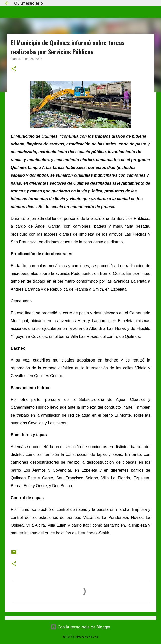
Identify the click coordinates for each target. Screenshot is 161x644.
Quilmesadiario (29, 3)
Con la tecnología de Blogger (80, 627)
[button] (14, 69)
